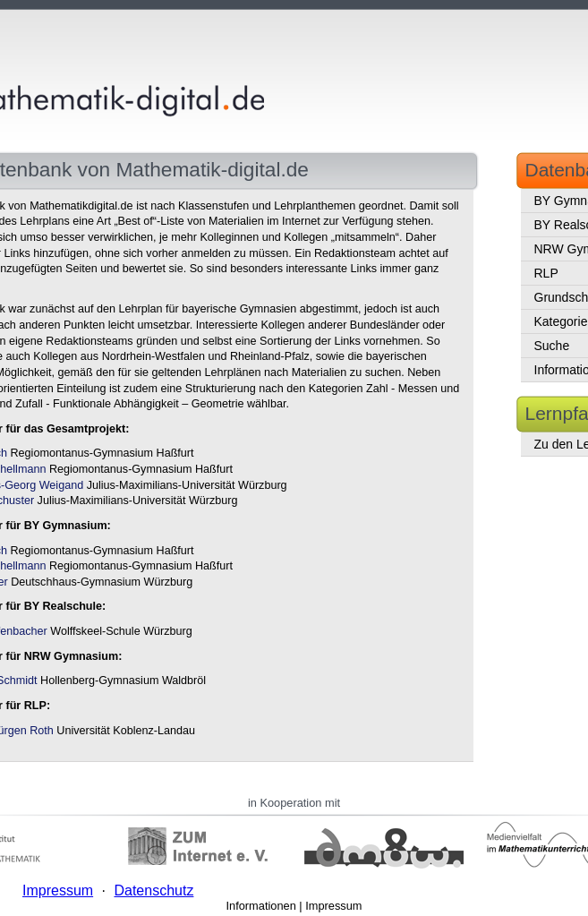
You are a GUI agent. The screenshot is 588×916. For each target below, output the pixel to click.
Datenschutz (153, 890)
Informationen (261, 906)
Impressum (333, 906)
